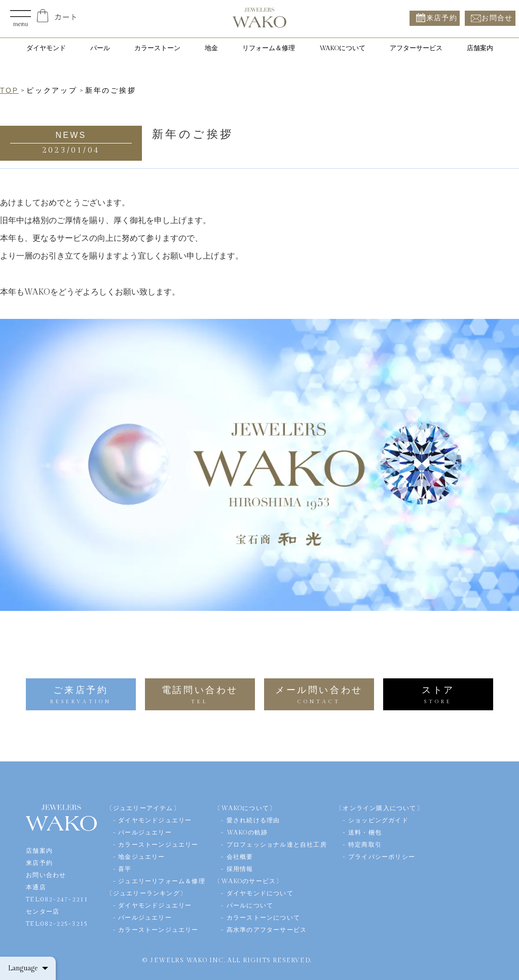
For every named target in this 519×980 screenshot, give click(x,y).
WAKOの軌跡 (247, 832)
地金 (211, 48)
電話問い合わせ (200, 695)
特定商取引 (365, 845)
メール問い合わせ (319, 695)
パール (100, 48)
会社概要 (240, 857)
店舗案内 (480, 48)
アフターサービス (416, 48)
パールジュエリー (145, 832)
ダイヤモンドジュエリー (155, 820)
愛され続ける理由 (253, 820)
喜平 (125, 869)
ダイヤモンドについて (260, 893)
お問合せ (497, 18)
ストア (438, 695)
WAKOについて (342, 48)
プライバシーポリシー (382, 857)
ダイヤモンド (46, 48)
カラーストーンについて (263, 918)
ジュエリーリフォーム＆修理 (162, 881)
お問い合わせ (46, 875)
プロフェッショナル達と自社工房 (277, 845)
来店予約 (442, 18)
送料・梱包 (365, 832)
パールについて (250, 905)
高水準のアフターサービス (267, 930)
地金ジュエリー (141, 857)
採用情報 (240, 869)
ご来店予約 (81, 695)
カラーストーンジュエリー (158, 845)
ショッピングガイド (378, 820)
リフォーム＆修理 (269, 48)
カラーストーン (157, 48)
